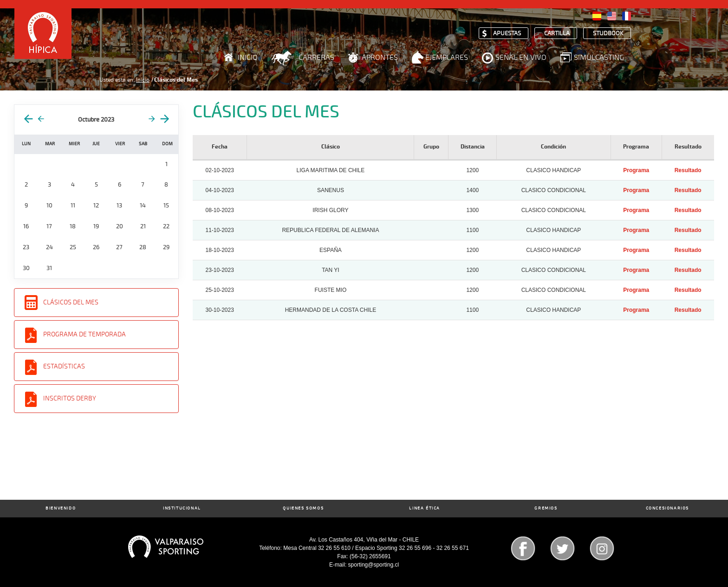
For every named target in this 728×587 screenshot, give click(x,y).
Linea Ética (425, 508)
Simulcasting (599, 58)
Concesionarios (667, 508)
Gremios (546, 508)
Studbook (608, 34)
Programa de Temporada (84, 334)
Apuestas (507, 34)
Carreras (316, 58)
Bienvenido (61, 508)
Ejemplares (447, 58)
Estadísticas (64, 366)
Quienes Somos (303, 508)
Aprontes (380, 58)
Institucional (182, 508)
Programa (636, 170)
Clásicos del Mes (71, 302)
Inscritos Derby (70, 398)
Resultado (688, 170)
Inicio (248, 58)
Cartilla (557, 34)
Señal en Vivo (521, 58)
